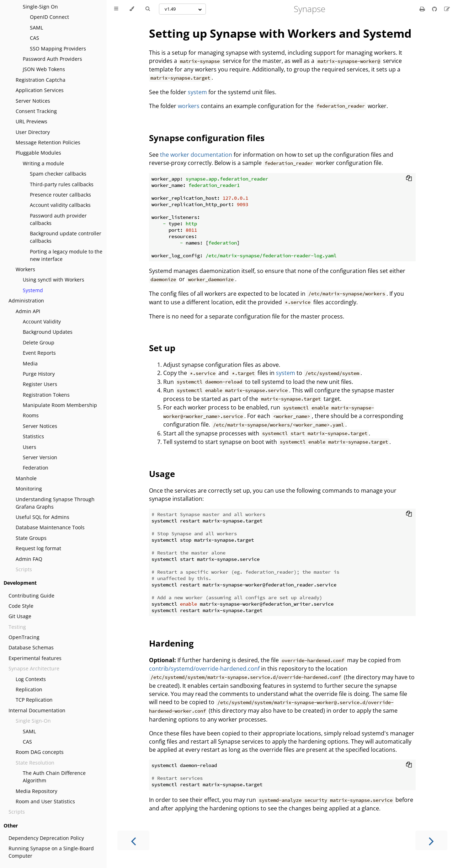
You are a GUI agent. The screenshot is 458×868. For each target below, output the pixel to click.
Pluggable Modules (38, 153)
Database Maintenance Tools (50, 527)
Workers (25, 269)
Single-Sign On (40, 7)
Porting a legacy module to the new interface (66, 255)
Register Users (40, 384)
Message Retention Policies (48, 142)
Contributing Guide (31, 596)
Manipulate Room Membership (60, 405)
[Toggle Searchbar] (148, 9)
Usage (162, 474)
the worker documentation (196, 155)
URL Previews (31, 121)
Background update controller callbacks (66, 237)
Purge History (39, 374)
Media (30, 363)
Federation (36, 468)
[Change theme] (132, 9)
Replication (29, 689)
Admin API (28, 311)
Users (30, 447)
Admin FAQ (29, 559)
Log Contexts (31, 679)
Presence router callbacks (60, 195)
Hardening (171, 643)
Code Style (21, 606)
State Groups (31, 538)
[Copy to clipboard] (409, 179)
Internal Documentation (37, 710)
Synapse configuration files (207, 138)
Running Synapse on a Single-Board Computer (51, 852)
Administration (26, 301)
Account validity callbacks (60, 205)
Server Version (40, 457)
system (197, 92)
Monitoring (29, 489)
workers (189, 106)
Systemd (33, 290)
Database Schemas (31, 647)
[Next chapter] (431, 840)
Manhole (26, 478)
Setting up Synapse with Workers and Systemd (280, 33)
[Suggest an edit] (447, 9)
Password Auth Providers (52, 59)
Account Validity (42, 322)
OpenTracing (24, 637)
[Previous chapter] (133, 840)
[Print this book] (423, 9)
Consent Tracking (36, 111)
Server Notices (33, 101)
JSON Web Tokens (44, 69)
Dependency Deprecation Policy (46, 838)
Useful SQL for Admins (42, 517)
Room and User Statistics (45, 801)
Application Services (40, 90)
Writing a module (43, 163)
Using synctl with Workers (54, 280)
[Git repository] (435, 9)
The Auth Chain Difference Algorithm (54, 777)
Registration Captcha (41, 80)
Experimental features (35, 658)
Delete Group (39, 342)
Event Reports (39, 353)
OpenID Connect (49, 17)
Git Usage (20, 616)
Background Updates (48, 332)
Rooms (31, 415)
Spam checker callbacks (58, 174)
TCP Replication (34, 700)
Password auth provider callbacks (58, 219)
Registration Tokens (46, 395)
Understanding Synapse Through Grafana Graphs (55, 503)
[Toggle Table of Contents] (116, 9)
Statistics (33, 436)
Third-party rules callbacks (62, 184)
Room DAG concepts (40, 752)
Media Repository (36, 791)
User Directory (33, 132)
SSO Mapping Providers (58, 49)
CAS (34, 38)
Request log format (38, 548)
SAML (36, 28)
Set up (162, 348)
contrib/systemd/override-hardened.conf (204, 669)
